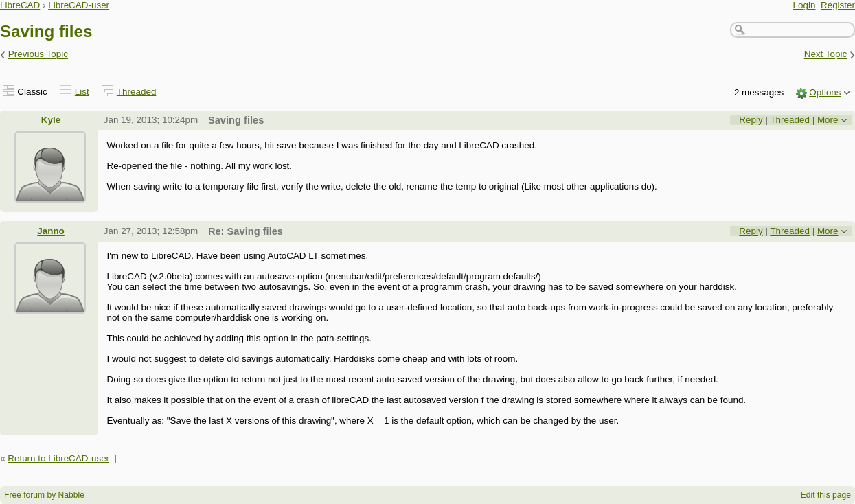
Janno (51, 231)
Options (825, 92)
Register (838, 5)
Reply (751, 120)
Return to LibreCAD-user (58, 458)
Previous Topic (38, 55)
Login (805, 5)
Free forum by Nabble (44, 495)
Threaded (137, 92)
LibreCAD (20, 5)
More (828, 120)
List (82, 92)
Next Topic (826, 55)
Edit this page (826, 495)
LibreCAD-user (79, 5)
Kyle (51, 120)
